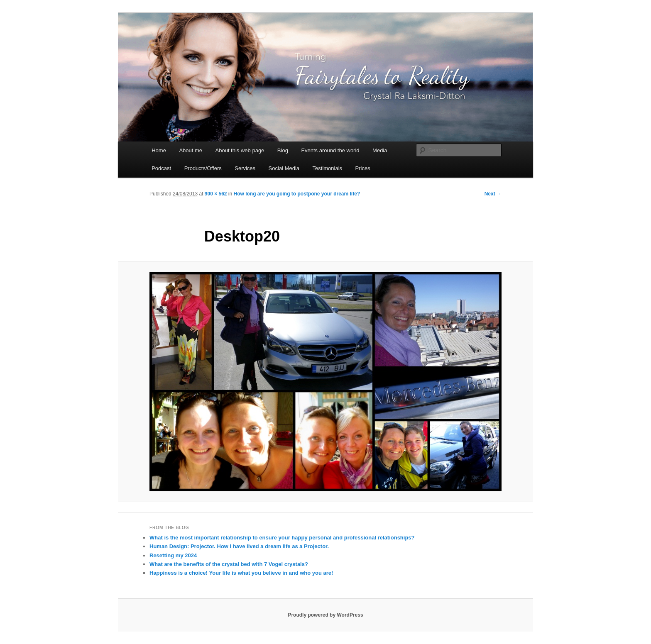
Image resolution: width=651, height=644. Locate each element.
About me (191, 150)
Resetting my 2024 (173, 555)
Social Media (284, 168)
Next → (493, 194)
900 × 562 (216, 194)
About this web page (240, 150)
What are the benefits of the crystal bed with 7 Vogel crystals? (229, 564)
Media (380, 150)
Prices (363, 168)
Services (245, 168)
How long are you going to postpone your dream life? (297, 194)
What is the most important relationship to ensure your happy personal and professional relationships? (282, 538)
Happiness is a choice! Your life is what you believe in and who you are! (241, 573)
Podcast (161, 168)
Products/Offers (203, 168)
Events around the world (330, 150)
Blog (283, 150)
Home (159, 150)
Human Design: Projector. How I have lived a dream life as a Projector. (239, 546)
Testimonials (328, 168)
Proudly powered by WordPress (325, 615)
